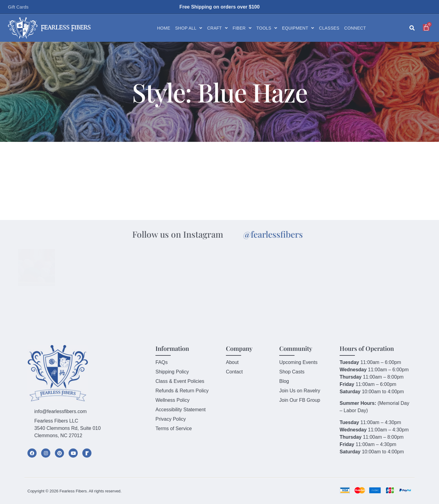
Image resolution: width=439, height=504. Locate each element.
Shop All (189, 28)
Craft (218, 28)
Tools (267, 28)
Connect (355, 28)
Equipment (298, 28)
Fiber (242, 28)
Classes (329, 28)
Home (164, 28)
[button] (412, 28)
